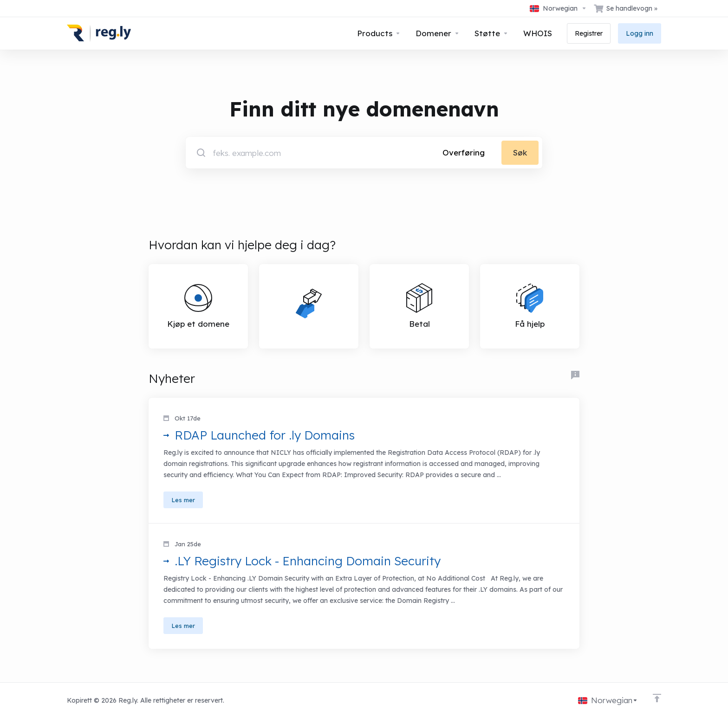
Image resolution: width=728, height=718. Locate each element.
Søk (520, 152)
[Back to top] (657, 698)
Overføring (464, 152)
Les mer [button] (183, 500)
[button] (364, 461)
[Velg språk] (558, 8)
